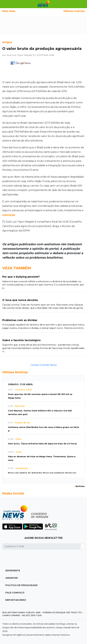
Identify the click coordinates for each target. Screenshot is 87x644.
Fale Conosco (15, 593)
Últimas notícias (74, 11)
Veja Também (17, 268)
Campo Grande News (44, 365)
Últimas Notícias (15, 372)
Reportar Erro (16, 600)
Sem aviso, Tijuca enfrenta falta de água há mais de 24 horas (43, 444)
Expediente (13, 571)
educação (9, 215)
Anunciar (12, 578)
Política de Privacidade (21, 585)
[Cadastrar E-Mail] (42, 546)
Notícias (79, 486)
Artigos (7, 42)
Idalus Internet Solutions (57, 635)
